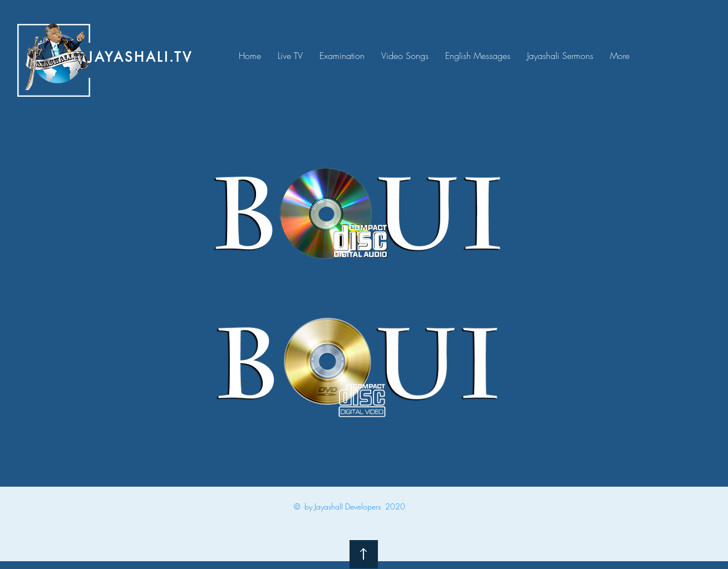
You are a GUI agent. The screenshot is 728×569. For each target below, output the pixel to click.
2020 (395, 506)
